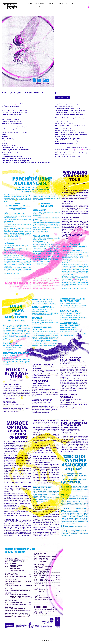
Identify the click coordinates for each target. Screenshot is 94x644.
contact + (64, 7)
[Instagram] (89, 7)
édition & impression (41, 7)
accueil (30, 4)
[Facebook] (89, 4)
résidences (60, 4)
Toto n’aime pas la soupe (77, 149)
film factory (69, 4)
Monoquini (18, 105)
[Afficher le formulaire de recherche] (85, 5)
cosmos (51, 4)
